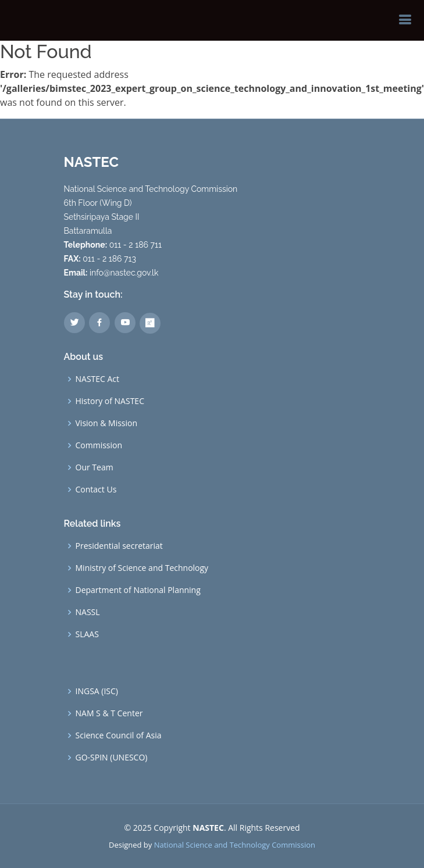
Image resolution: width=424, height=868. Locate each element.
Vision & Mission (107, 423)
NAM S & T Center (109, 713)
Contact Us (96, 490)
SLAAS (87, 634)
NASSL (88, 612)
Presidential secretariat (119, 546)
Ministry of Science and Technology (142, 568)
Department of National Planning (138, 590)
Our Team (95, 467)
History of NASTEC (110, 401)
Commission (99, 445)
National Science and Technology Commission (235, 845)
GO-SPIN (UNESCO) (112, 758)
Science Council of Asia (119, 735)
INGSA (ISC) (97, 691)
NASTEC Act (98, 379)
